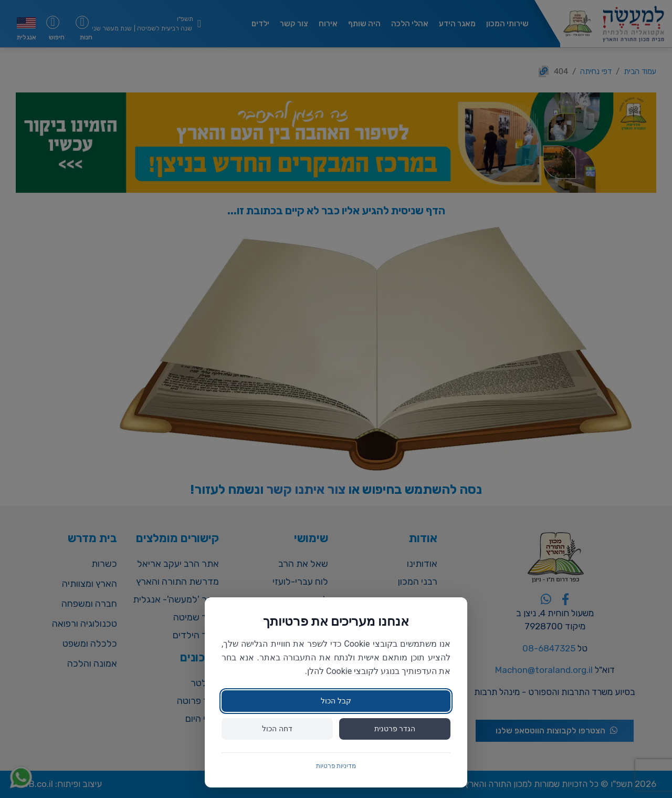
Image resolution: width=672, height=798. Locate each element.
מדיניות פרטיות (336, 766)
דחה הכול (277, 729)
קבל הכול (336, 701)
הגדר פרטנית (395, 729)
